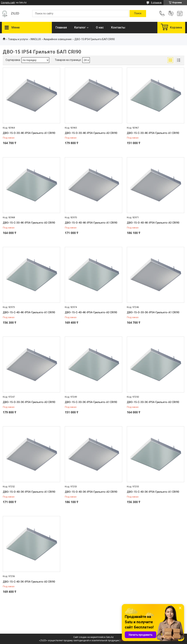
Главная (61, 27)
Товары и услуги (18, 39)
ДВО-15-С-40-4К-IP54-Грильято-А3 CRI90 (91, 312)
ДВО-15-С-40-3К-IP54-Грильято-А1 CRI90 (153, 492)
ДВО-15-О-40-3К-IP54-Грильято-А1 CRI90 (29, 492)
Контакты (118, 27)
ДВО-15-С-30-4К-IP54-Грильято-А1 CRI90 (153, 133)
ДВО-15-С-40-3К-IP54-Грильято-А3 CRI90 (29, 582)
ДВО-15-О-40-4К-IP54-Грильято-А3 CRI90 (153, 223)
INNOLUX (36, 39)
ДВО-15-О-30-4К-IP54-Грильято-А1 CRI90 (29, 133)
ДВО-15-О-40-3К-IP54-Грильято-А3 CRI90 (91, 492)
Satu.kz (110, 637)
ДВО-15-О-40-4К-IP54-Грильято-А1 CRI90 (91, 223)
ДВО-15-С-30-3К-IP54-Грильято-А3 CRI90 (153, 402)
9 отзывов (156, 3)
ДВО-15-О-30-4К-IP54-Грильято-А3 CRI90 (91, 133)
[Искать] (138, 14)
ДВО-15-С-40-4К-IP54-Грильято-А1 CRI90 (29, 312)
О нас (100, 27)
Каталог (80, 27)
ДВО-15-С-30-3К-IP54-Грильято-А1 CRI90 (91, 402)
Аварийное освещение (58, 39)
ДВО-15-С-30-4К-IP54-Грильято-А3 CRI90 (29, 223)
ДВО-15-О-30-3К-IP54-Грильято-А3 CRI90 (29, 402)
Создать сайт (8, 3)
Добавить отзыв (171, 14)
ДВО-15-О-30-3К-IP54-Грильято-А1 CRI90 (153, 312)
